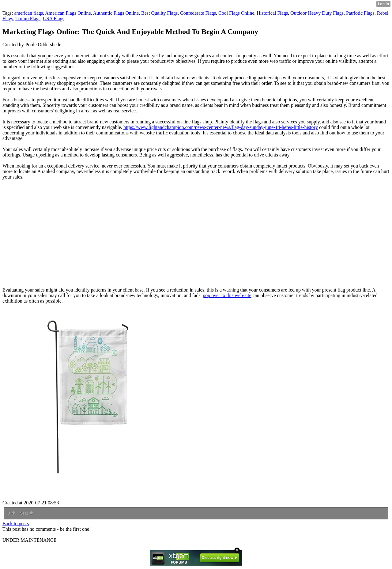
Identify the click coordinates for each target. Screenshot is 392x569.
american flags (28, 13)
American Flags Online (68, 13)
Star (27, 513)
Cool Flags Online (236, 13)
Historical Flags (272, 13)
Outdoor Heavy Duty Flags (317, 13)
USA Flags (54, 19)
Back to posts (16, 524)
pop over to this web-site (227, 295)
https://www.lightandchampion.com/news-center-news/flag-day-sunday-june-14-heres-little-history (221, 127)
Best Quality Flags (159, 13)
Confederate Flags (198, 13)
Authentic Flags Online (116, 13)
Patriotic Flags (360, 13)
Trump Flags (28, 19)
